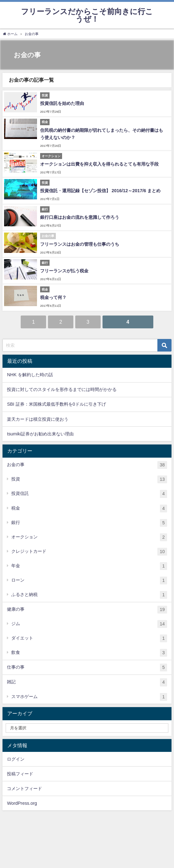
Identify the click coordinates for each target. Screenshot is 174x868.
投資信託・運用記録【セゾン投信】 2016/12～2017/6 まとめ (100, 191)
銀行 (89, 523)
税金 (89, 508)
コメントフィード (24, 788)
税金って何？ (53, 297)
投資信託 (89, 494)
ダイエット (89, 638)
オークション (89, 537)
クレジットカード (89, 552)
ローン (89, 580)
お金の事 (87, 465)
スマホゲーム (89, 697)
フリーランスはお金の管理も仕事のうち (80, 244)
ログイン (16, 759)
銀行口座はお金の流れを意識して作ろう (80, 217)
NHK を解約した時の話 (30, 375)
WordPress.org (22, 803)
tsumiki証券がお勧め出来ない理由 (40, 434)
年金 (89, 566)
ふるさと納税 (89, 595)
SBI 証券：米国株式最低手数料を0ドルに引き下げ (56, 404)
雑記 (87, 682)
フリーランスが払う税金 (64, 271)
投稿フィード (20, 774)
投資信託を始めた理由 (62, 103)
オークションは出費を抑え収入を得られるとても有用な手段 (99, 164)
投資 (89, 479)
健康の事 (87, 610)
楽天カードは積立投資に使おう (38, 419)
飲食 (89, 653)
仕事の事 (87, 668)
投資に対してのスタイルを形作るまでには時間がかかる (62, 389)
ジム (89, 624)
